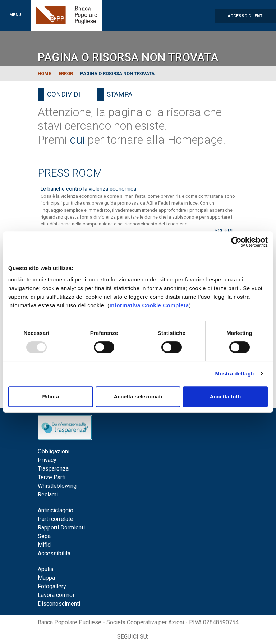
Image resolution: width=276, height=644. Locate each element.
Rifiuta (50, 396)
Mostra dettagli (234, 374)
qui (77, 140)
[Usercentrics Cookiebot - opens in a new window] (236, 242)
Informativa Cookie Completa (149, 305)
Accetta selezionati (138, 396)
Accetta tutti (226, 396)
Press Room (70, 173)
